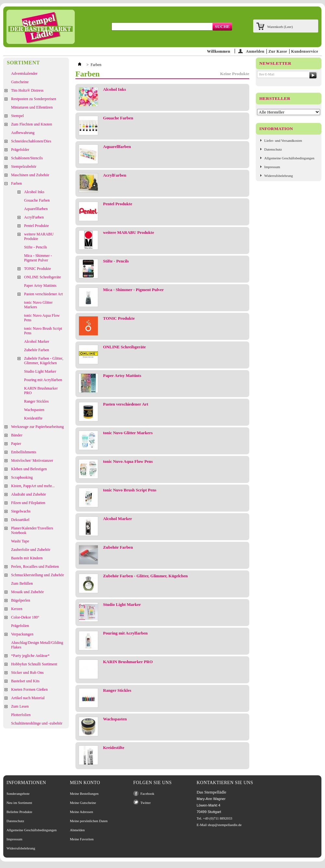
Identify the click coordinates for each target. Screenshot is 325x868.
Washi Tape (20, 541)
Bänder (17, 435)
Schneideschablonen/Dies (31, 141)
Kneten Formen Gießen (29, 689)
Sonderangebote (18, 794)
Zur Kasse (278, 51)
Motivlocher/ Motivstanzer (32, 461)
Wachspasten (34, 410)
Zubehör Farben (37, 350)
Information (276, 129)
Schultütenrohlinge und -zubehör (37, 723)
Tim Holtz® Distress (27, 90)
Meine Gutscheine (83, 803)
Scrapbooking (22, 477)
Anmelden (255, 51)
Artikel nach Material (28, 698)
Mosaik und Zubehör (27, 592)
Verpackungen (22, 634)
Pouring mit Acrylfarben (43, 380)
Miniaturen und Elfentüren (32, 107)
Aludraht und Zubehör (28, 494)
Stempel (17, 116)
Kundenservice (305, 51)
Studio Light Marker (40, 371)
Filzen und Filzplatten (28, 503)
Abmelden (77, 830)
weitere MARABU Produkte (39, 236)
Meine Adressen (81, 812)
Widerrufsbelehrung (279, 176)
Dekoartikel (20, 520)
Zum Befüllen (22, 583)
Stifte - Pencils (36, 247)
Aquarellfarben (36, 209)
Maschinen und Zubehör (30, 175)
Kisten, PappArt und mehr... (33, 486)
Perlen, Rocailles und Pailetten (35, 567)
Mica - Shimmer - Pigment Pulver (38, 258)
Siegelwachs (21, 511)
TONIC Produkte (38, 269)
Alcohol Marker (37, 341)
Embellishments (24, 452)
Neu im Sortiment (19, 803)
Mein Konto (85, 783)
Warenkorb (280, 27)
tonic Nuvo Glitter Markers (38, 305)
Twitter (146, 803)
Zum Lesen (20, 706)
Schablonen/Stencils (27, 158)
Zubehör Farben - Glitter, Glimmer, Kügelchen (44, 361)
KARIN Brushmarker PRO (41, 391)
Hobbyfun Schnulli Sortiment (34, 664)
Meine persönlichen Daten (89, 821)
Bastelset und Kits (25, 681)
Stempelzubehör (24, 167)
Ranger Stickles (36, 401)
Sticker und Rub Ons (27, 673)
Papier (16, 444)
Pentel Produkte (36, 226)
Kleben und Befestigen (29, 469)
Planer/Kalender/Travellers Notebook (32, 530)
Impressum (272, 167)
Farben (16, 183)
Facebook (147, 794)
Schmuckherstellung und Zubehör (38, 575)
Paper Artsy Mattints (40, 286)
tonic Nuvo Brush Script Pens (43, 331)
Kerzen (17, 609)
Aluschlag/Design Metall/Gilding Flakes (37, 645)
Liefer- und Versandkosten (283, 140)
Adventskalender (24, 73)
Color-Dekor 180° (25, 617)
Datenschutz (273, 149)
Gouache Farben (37, 200)
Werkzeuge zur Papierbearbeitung (37, 427)
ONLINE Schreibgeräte (43, 277)
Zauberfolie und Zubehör (31, 550)
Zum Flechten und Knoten (32, 124)
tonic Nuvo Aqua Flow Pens (42, 318)
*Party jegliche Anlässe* (30, 656)
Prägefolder (20, 150)
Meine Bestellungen (84, 794)
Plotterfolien (21, 715)
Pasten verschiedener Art (43, 294)
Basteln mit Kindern (27, 558)
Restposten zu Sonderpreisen (34, 99)
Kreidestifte (33, 418)
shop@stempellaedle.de (225, 825)
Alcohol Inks (34, 192)
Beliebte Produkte (19, 812)
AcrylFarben (34, 217)
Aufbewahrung (23, 133)
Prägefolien (20, 626)
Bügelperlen (21, 600)
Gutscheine (20, 82)
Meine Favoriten (82, 839)
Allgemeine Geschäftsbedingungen (289, 158)
